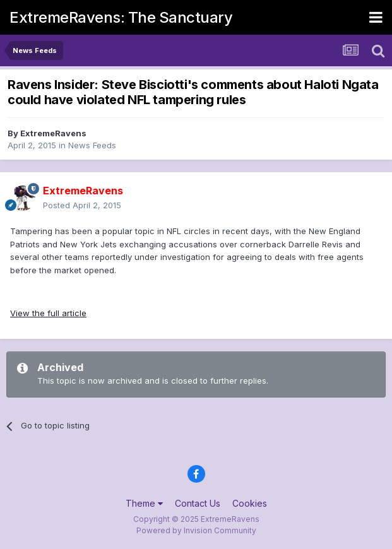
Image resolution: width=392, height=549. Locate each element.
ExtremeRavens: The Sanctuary (121, 17)
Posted (82, 205)
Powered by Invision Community (196, 530)
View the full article (48, 313)
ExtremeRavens (53, 133)
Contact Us (198, 503)
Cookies (250, 503)
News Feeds (92, 145)
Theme (144, 503)
